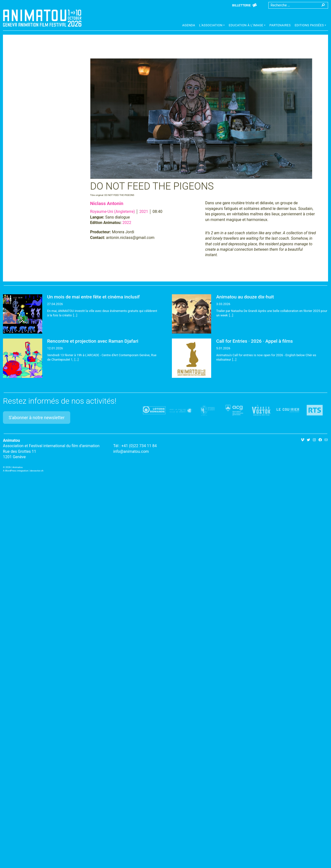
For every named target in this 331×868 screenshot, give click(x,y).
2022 (127, 223)
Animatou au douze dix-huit (245, 297)
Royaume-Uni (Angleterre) (112, 212)
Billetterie (241, 5)
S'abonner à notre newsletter (37, 418)
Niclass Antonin (107, 203)
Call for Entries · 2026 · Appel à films (254, 341)
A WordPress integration (16, 471)
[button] (212, 26)
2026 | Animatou (14, 467)
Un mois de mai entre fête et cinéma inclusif (93, 297)
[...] (75, 315)
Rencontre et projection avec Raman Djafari (93, 341)
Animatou (42, 18)
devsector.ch (37, 471)
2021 (144, 212)
